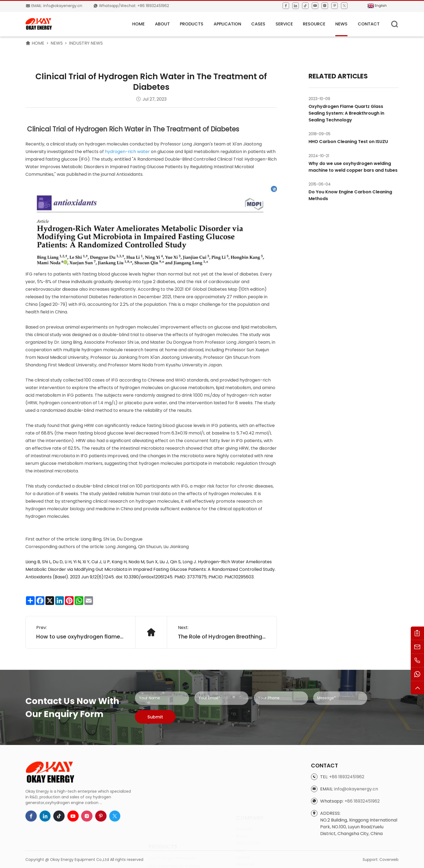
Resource (314, 24)
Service (284, 24)
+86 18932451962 (347, 821)
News (341, 24)
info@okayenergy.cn (356, 834)
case (241, 830)
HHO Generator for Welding (174, 834)
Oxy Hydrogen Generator (172, 826)
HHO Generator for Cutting (174, 843)
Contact (369, 24)
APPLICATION (227, 24)
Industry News (86, 43)
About (162, 24)
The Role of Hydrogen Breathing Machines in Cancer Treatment (222, 655)
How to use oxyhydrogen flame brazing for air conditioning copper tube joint (80, 655)
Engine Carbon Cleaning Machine (180, 859)
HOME (138, 24)
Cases (258, 24)
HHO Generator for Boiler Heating (179, 851)
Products (192, 24)
